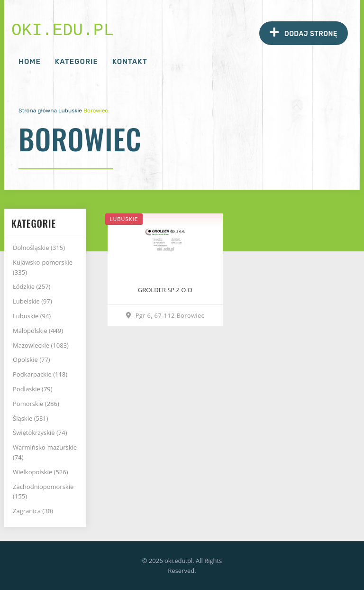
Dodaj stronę (304, 32)
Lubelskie (32, 301)
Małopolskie (38, 331)
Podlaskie (33, 389)
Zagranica (33, 511)
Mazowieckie (41, 345)
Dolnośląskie (39, 248)
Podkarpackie (40, 374)
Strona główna (38, 111)
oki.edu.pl (63, 31)
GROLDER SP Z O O (165, 290)
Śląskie (31, 418)
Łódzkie (32, 286)
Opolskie (32, 360)
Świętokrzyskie (40, 433)
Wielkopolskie (41, 472)
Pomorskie (36, 404)
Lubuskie (70, 111)
